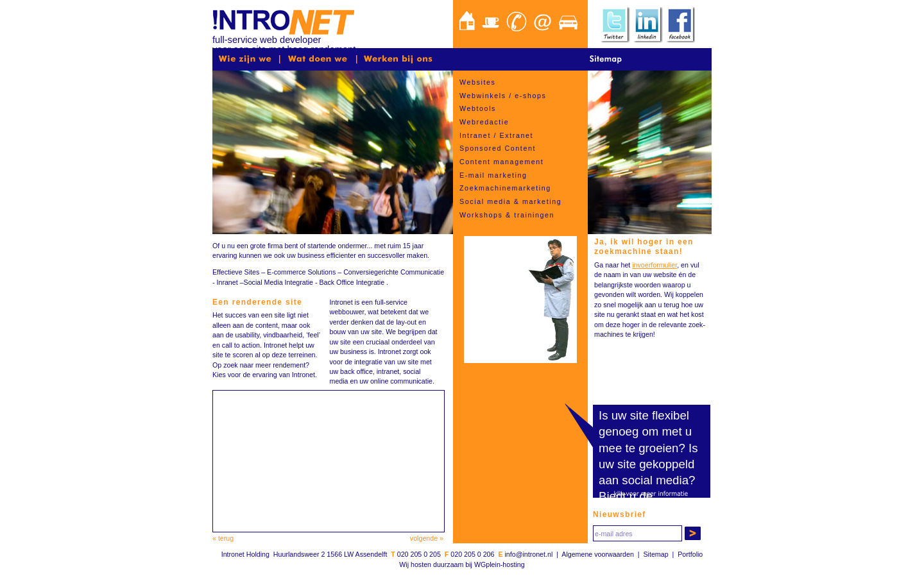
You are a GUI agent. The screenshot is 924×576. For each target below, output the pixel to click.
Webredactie (484, 122)
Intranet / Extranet (496, 135)
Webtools (478, 108)
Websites (477, 82)
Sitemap (655, 554)
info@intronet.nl (528, 554)
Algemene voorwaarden (598, 554)
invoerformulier (654, 265)
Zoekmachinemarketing (505, 188)
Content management (501, 162)
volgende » (427, 538)
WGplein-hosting (500, 564)
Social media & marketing (510, 201)
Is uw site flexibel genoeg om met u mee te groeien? (645, 431)
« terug (223, 538)
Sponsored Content (498, 148)
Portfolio (690, 554)
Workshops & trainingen (507, 215)
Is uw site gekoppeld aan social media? (648, 464)
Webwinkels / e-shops (503, 96)
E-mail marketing (493, 175)
